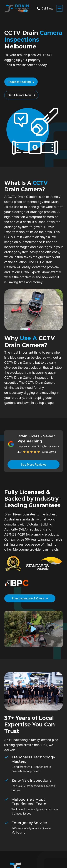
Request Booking (21, 82)
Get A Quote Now (21, 95)
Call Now (45, 8)
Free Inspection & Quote (30, 598)
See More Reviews (34, 465)
